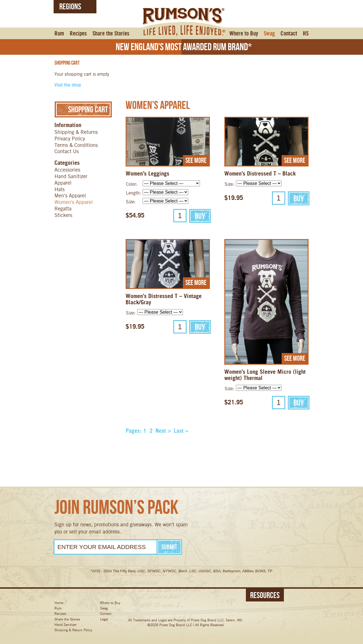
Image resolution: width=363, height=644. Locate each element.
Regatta (63, 209)
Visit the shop (68, 85)
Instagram (194, 608)
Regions (70, 6)
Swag (269, 34)
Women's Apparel (74, 202)
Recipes (78, 34)
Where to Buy (244, 34)
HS (306, 34)
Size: (131, 202)
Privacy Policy (70, 139)
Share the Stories (111, 34)
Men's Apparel (70, 196)
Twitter (173, 608)
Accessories (67, 170)
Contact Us (67, 151)
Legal (104, 619)
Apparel (63, 183)
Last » (181, 431)
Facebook (151, 608)
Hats (60, 189)
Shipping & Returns (76, 132)
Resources (265, 595)
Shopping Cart (83, 109)
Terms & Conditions (76, 145)
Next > (163, 431)
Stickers (63, 215)
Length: (133, 193)
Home (59, 603)
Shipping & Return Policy (73, 630)
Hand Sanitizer (71, 176)
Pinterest (216, 608)
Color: (132, 184)
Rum (59, 34)
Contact (289, 34)
